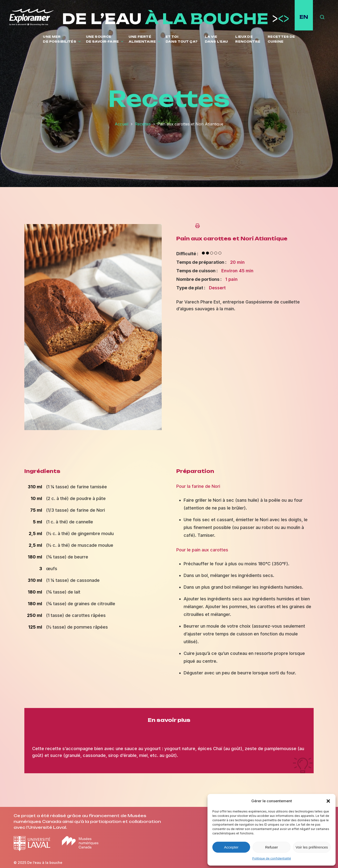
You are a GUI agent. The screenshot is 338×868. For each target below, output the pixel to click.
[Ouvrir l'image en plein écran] (93, 432)
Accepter (231, 847)
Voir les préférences (312, 847)
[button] (328, 801)
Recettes (143, 124)
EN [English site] (304, 17)
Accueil (122, 124)
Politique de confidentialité (272, 858)
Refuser (272, 847)
